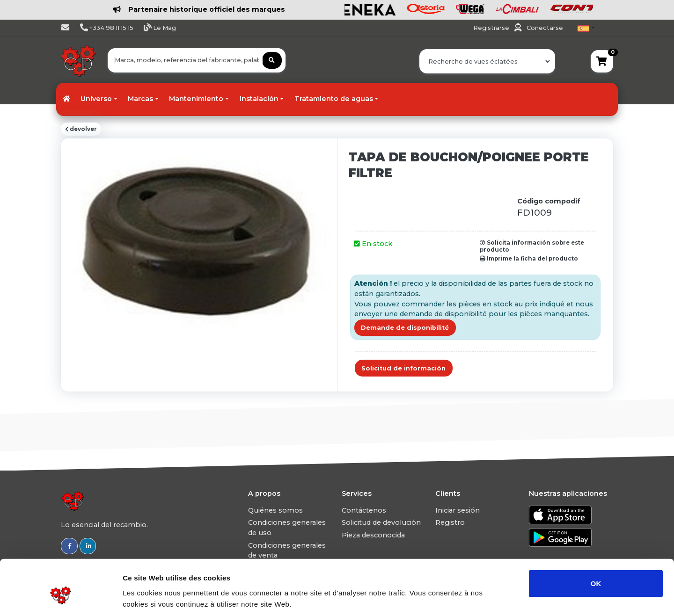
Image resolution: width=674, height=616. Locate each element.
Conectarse (545, 28)
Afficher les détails (516, 598)
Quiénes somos (275, 510)
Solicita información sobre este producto (532, 246)
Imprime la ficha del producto (529, 259)
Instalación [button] (259, 99)
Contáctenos (364, 510)
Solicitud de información (403, 368)
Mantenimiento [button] (196, 99)
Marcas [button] (140, 99)
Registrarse (492, 28)
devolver (81, 129)
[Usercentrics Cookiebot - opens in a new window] (61, 598)
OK (596, 539)
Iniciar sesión (458, 510)
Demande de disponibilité (405, 328)
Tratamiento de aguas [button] (334, 99)
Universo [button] (96, 99)
